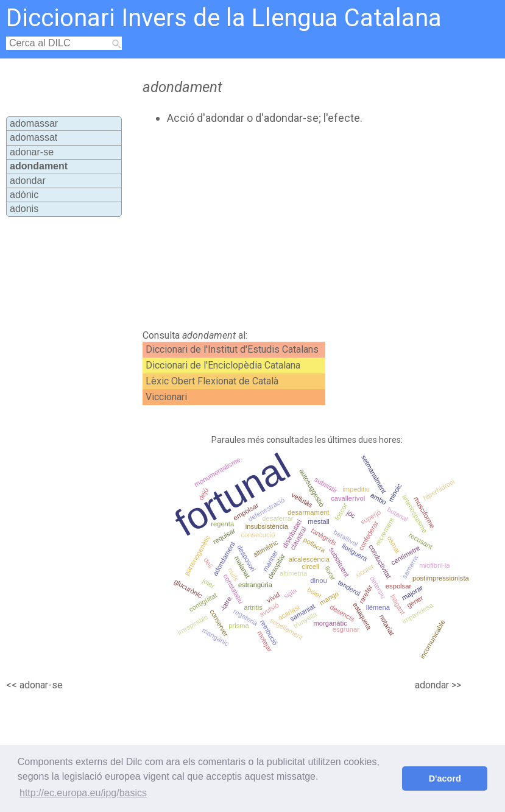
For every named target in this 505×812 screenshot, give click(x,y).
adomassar (34, 123)
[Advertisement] (275, 227)
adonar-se (32, 152)
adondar (28, 181)
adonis (24, 209)
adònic (24, 195)
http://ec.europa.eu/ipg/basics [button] (83, 793)
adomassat (34, 137)
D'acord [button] (445, 778)
